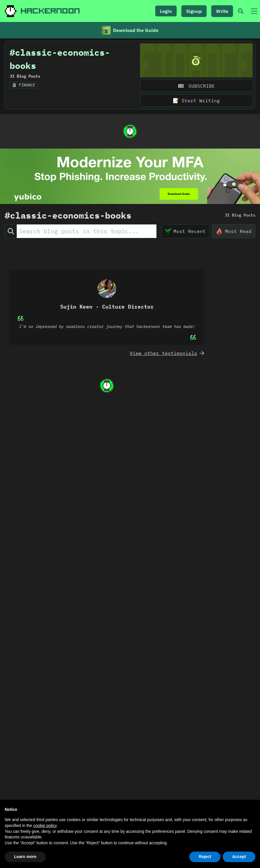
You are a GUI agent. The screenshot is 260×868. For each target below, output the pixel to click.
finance (24, 87)
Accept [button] (239, 857)
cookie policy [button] (45, 826)
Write (222, 11)
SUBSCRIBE (196, 88)
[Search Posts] (87, 234)
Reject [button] (205, 857)
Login (166, 11)
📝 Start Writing (196, 103)
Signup (194, 11)
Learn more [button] (25, 857)
